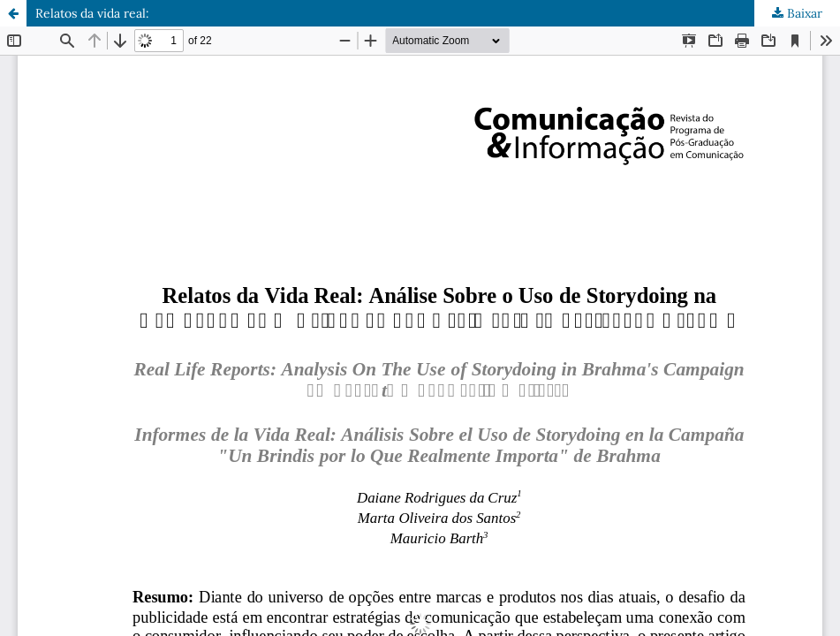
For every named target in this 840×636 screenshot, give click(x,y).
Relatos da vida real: (92, 13)
